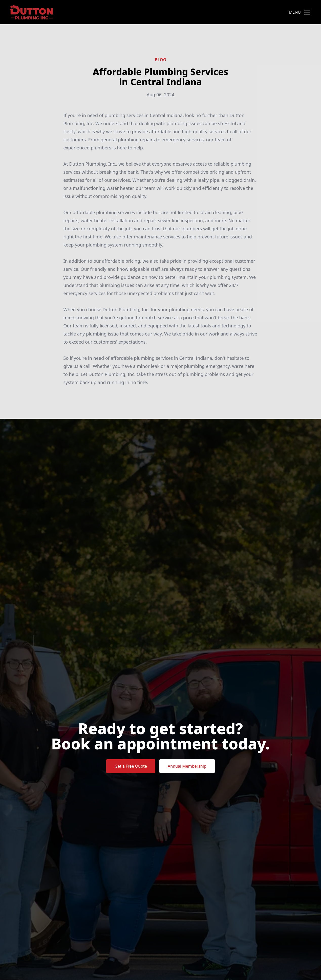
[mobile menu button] (307, 12)
